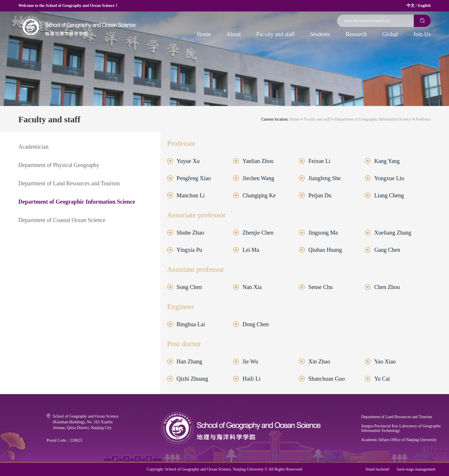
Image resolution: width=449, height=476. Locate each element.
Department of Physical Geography (59, 165)
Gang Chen (387, 250)
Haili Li (252, 379)
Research (356, 34)
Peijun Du (320, 195)
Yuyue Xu (188, 161)
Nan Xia (252, 287)
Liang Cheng (389, 195)
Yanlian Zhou (258, 161)
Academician (34, 147)
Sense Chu (321, 287)
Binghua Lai (191, 324)
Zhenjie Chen (258, 233)
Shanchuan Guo (327, 379)
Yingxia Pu (189, 250)
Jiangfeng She (325, 178)
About (234, 34)
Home (204, 34)
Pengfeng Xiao (194, 178)
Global (390, 34)
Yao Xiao (385, 361)
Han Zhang (189, 361)
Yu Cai (382, 379)
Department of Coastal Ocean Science (62, 220)
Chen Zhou (387, 287)
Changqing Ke (259, 195)
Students (320, 34)
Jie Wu (250, 361)
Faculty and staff (275, 34)
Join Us (422, 34)
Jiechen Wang (258, 178)
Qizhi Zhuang (193, 379)
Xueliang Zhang (393, 233)
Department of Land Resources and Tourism (69, 183)
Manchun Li (191, 195)
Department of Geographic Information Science (373, 119)
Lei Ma (251, 250)
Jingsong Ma (323, 233)
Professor (423, 119)
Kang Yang (387, 161)
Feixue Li (319, 161)
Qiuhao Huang (325, 250)
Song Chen (189, 287)
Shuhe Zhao (190, 233)
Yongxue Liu (389, 178)
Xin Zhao (319, 361)
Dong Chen (256, 324)
